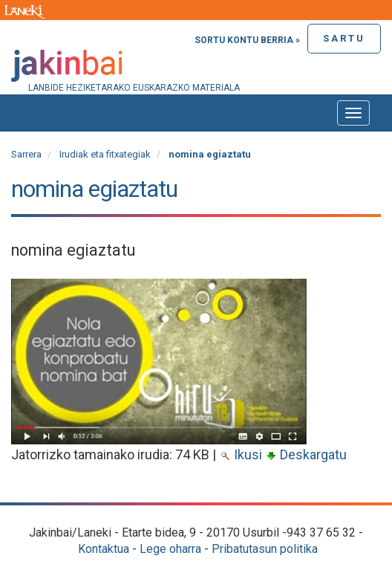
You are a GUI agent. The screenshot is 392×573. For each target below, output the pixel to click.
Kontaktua (104, 549)
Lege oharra (170, 549)
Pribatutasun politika (265, 549)
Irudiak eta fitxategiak (105, 154)
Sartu (344, 38)
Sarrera (26, 154)
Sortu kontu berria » (247, 40)
